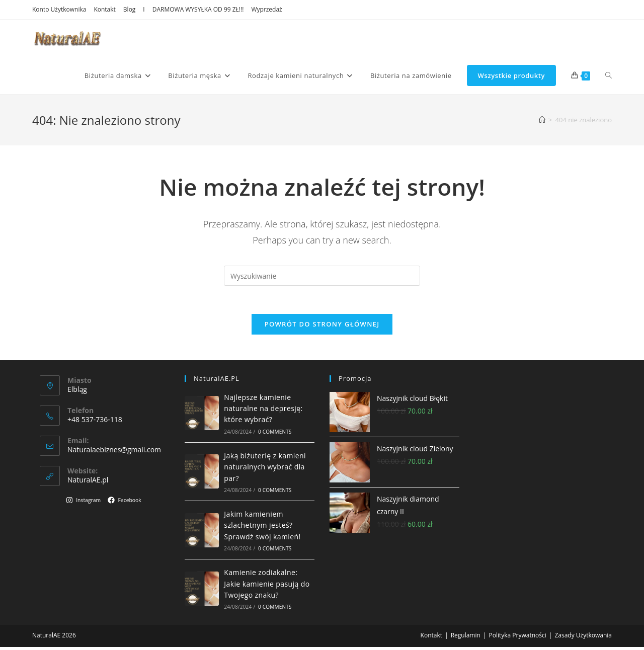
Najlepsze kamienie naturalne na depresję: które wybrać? (263, 411)
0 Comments (275, 435)
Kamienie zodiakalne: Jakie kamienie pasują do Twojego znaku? (267, 587)
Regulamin (466, 638)
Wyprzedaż (266, 9)
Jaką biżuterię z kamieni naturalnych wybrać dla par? (265, 470)
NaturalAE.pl (88, 483)
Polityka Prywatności (517, 638)
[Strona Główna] (542, 120)
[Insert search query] (322, 276)
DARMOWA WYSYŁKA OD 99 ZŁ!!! (198, 9)
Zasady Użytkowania (583, 638)
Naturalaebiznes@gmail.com (114, 453)
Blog (130, 9)
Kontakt (104, 9)
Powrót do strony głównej (322, 327)
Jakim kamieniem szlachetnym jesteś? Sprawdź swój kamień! (262, 528)
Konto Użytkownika (59, 9)
